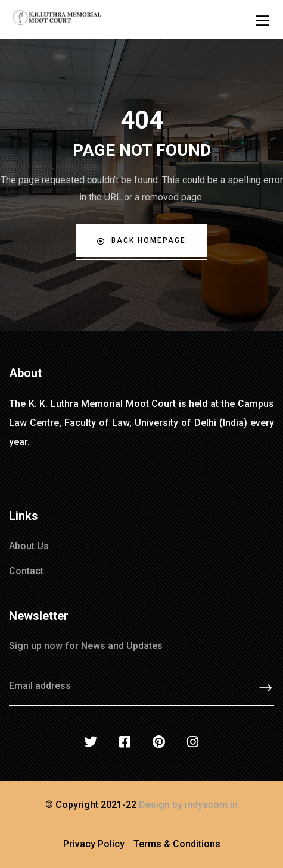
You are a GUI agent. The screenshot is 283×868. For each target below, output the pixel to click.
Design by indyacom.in (188, 805)
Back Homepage (141, 241)
